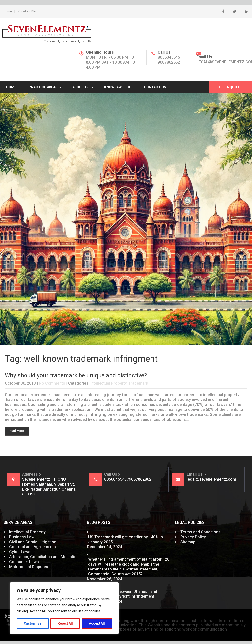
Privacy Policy (193, 537)
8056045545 (169, 57)
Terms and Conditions (201, 532)
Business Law (22, 537)
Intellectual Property (108, 383)
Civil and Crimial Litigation (33, 542)
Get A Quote (230, 87)
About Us (81, 87)
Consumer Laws (24, 562)
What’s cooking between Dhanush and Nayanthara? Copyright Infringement (123, 594)
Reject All (65, 623)
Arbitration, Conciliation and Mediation (44, 557)
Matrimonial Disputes (29, 567)
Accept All (97, 623)
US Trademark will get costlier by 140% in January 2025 (126, 539)
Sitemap (188, 542)
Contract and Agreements (33, 547)
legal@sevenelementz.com (211, 479)
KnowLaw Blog (28, 11)
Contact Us (155, 87)
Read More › (17, 431)
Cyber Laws (20, 552)
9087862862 (169, 62)
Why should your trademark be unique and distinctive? (76, 376)
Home (8, 11)
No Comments (52, 383)
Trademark (138, 383)
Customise (33, 623)
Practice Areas (43, 87)
